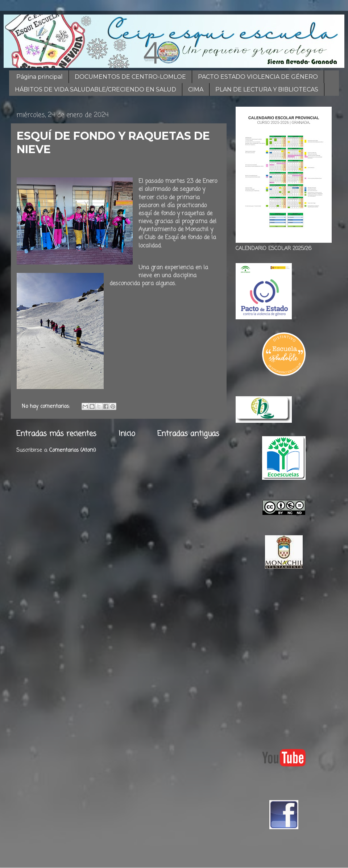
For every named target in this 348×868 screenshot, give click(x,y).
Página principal (40, 77)
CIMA (196, 89)
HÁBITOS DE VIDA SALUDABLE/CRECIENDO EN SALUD (96, 89)
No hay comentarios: (47, 406)
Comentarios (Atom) (73, 450)
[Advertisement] (68, 657)
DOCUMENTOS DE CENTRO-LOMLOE (130, 77)
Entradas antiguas (188, 434)
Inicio (127, 434)
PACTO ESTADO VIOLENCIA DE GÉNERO (258, 77)
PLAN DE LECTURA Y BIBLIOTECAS (267, 89)
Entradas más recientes (56, 434)
